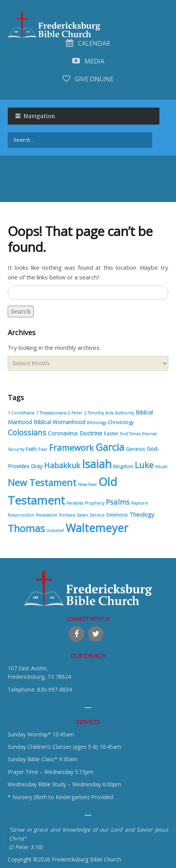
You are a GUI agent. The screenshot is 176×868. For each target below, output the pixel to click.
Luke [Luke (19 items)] (144, 465)
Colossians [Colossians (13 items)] (27, 432)
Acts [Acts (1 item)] (109, 413)
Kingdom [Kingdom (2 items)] (123, 467)
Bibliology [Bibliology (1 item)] (96, 423)
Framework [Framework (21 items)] (71, 447)
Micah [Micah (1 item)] (161, 467)
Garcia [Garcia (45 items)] (110, 447)
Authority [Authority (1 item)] (124, 413)
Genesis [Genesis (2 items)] (135, 449)
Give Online (88, 79)
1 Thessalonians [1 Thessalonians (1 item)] (51, 413)
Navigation (39, 116)
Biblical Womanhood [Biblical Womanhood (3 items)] (59, 422)
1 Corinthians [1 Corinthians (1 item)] (21, 413)
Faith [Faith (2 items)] (31, 449)
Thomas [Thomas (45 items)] (26, 528)
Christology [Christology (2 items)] (121, 422)
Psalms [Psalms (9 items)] (118, 502)
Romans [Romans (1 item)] (67, 515)
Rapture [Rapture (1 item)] (140, 503)
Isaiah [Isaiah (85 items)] (97, 464)
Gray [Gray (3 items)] (37, 466)
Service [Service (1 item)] (97, 515)
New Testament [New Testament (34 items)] (42, 482)
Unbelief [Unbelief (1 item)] (55, 531)
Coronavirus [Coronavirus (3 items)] (63, 433)
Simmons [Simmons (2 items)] (117, 515)
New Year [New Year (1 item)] (87, 485)
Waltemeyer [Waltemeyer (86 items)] (97, 528)
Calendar (88, 43)
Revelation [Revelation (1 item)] (47, 515)
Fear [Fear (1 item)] (43, 449)
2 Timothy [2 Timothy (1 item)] (94, 413)
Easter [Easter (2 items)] (111, 434)
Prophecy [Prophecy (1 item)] (95, 503)
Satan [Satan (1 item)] (82, 515)
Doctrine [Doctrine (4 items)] (91, 433)
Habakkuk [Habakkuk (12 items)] (62, 465)
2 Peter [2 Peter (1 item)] (75, 413)
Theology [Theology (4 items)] (142, 514)
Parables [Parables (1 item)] (75, 503)
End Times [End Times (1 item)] (130, 434)
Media (88, 61)
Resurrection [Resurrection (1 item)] (21, 515)
